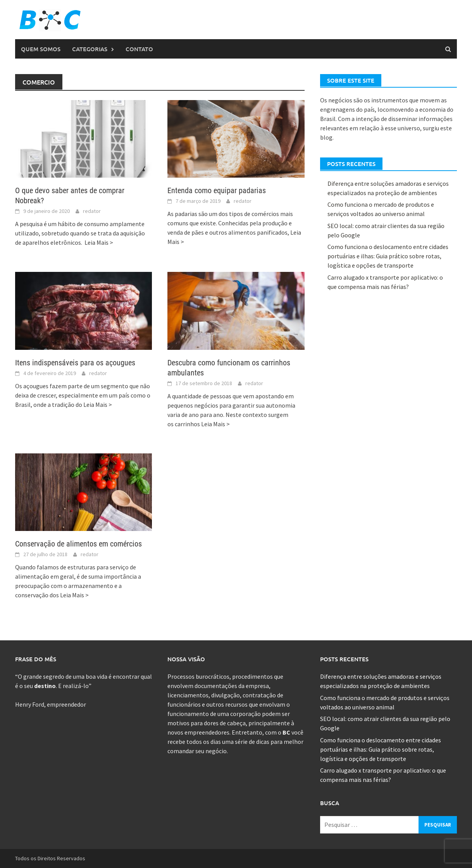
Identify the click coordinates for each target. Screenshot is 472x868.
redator (92, 211)
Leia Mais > (99, 242)
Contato (139, 49)
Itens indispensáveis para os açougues (75, 363)
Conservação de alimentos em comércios (78, 544)
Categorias (90, 49)
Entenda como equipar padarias (217, 190)
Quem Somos (41, 49)
